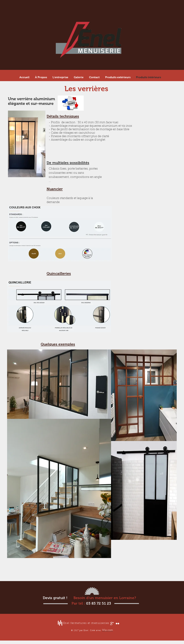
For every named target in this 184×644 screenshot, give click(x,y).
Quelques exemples (58, 344)
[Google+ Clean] (112, 624)
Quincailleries (59, 273)
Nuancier (55, 189)
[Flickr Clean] (117, 624)
